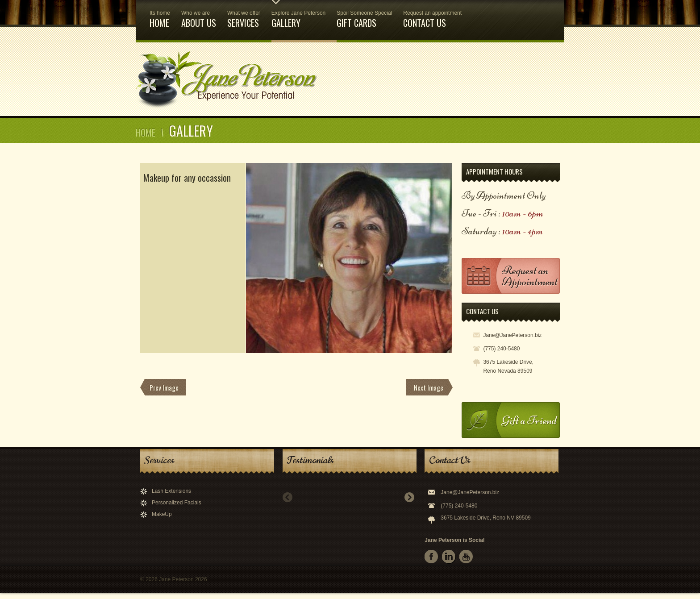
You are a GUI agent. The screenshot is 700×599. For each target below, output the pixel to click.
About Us (199, 15)
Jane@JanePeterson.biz (470, 492)
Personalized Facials (177, 503)
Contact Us (432, 15)
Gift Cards (364, 15)
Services (244, 15)
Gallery (298, 15)
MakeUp (162, 514)
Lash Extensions (171, 491)
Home (160, 15)
